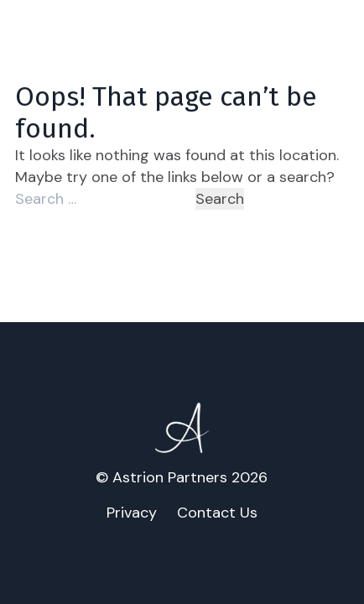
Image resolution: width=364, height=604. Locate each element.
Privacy (132, 513)
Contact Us (217, 513)
